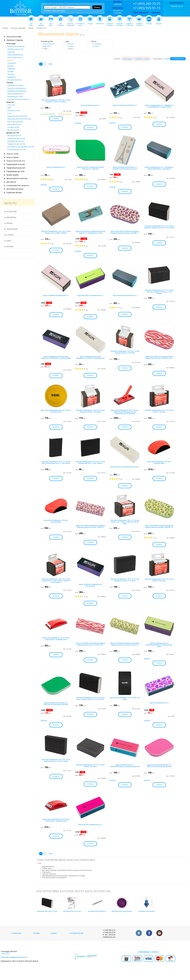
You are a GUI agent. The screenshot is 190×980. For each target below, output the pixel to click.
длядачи (51, 24)
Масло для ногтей (14, 124)
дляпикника (61, 24)
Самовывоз (118, 8)
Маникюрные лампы (15, 85)
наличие (78, 124)
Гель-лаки (11, 105)
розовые (71, 46)
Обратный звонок (141, 12)
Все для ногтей (13, 130)
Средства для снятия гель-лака (19, 119)
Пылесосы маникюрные (17, 88)
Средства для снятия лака (17, 116)
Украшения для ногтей (16, 138)
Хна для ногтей (13, 127)
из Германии (97, 44)
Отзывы (36, 941)
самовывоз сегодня (142, 59)
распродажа (127, 59)
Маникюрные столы (15, 96)
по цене (166, 59)
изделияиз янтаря (120, 24)
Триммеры (11, 69)
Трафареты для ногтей (16, 144)
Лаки (9, 108)
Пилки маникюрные (15, 55)
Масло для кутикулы (15, 122)
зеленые (70, 44)
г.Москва (118, 4)
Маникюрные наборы (16, 46)
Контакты (156, 12)
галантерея (100, 23)
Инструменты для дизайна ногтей (21, 147)
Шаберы (11, 66)
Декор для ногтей (14, 135)
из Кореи (96, 46)
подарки (159, 23)
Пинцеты (11, 74)
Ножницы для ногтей (15, 49)
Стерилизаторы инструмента (19, 99)
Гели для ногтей (14, 110)
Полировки (12, 63)
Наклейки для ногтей (16, 141)
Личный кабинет (177, 2)
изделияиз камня (110, 24)
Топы (9, 113)
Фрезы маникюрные (15, 94)
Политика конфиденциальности (14, 965)
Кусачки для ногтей (15, 57)
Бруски (10, 60)
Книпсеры (11, 52)
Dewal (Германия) (48, 44)
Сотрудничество (77, 941)
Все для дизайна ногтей (17, 149)
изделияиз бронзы (129, 24)
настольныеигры (80, 24)
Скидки (54, 941)
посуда (90, 23)
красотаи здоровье (71, 24)
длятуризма (41, 24)
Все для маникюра (14, 80)
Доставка (118, 1)
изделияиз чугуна (139, 24)
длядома (31, 24)
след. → (51, 64)
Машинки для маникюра (17, 91)
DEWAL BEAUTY (47, 46)
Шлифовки (12, 77)
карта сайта (5, 961)
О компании (16, 941)
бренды (149, 23)
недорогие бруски (58, 11)
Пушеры (11, 71)
